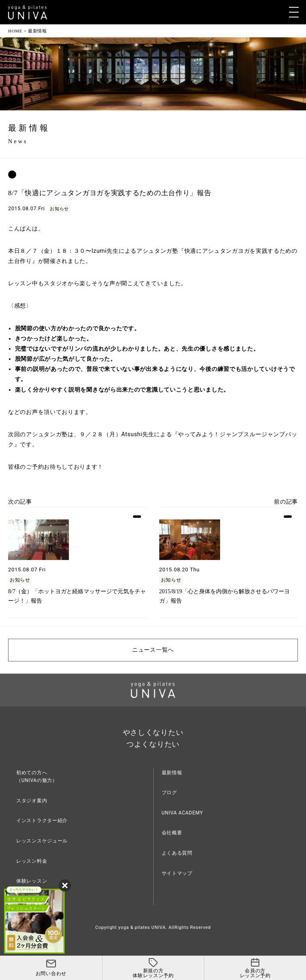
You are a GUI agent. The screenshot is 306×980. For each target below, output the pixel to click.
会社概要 (172, 833)
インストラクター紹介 (42, 821)
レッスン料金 (32, 861)
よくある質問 (177, 853)
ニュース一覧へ (153, 650)
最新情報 (172, 773)
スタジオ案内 (32, 801)
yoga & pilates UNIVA (142, 927)
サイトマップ (177, 873)
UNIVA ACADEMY (182, 813)
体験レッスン (32, 881)
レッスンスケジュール (42, 841)
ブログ (169, 793)
